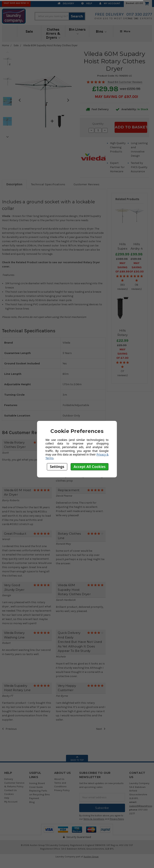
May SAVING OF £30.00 (137, 267)
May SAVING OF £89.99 (122, 267)
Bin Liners (77, 31)
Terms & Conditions (94, 819)
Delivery (66, 3)
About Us (59, 779)
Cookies (9, 794)
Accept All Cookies (90, 467)
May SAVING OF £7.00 (122, 354)
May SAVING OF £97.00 (116, 97)
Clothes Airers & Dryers (53, 33)
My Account (110, 3)
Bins (101, 31)
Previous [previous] (7, 52)
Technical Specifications (48, 184)
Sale (29, 31)
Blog (32, 802)
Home (5, 45)
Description (14, 184)
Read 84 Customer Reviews (125, 82)
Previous (9, 729)
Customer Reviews (86, 184)
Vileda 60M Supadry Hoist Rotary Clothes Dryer (50, 45)
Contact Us (10, 790)
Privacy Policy (62, 790)
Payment (34, 798)
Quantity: (98, 124)
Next (101, 729)
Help (87, 3)
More (125, 31)
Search (77, 16)
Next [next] (7, 137)
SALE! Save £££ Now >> (16, 3)
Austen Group (91, 857)
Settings (57, 467)
